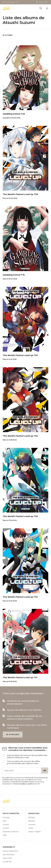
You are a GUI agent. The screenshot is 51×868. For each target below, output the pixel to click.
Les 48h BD (7, 862)
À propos (6, 817)
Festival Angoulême (10, 851)
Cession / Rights (34, 832)
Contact (6, 828)
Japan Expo (7, 858)
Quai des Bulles (9, 854)
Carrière (6, 824)
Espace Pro (43, 2)
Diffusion (32, 817)
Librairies (32, 824)
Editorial (32, 821)
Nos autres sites (12, 2)
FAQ (4, 821)
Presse (31, 828)
